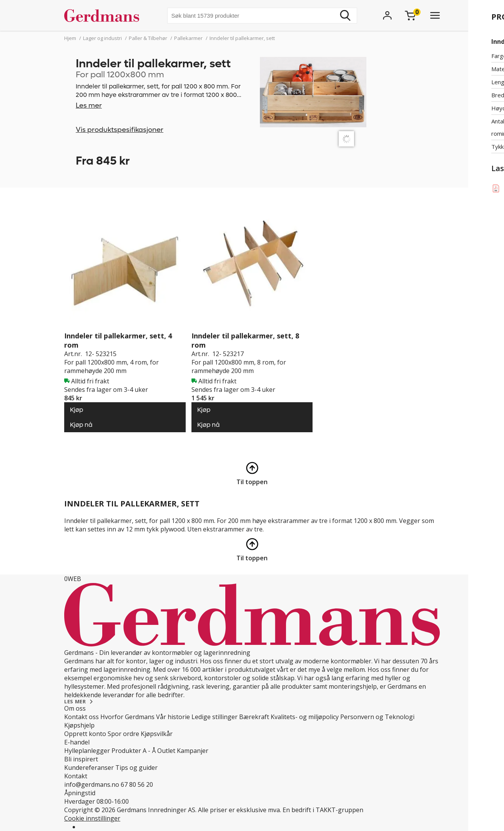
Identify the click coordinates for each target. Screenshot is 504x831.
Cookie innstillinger (92, 818)
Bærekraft (254, 717)
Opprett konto (85, 734)
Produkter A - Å (134, 751)
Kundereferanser (89, 768)
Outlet (166, 751)
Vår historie (173, 717)
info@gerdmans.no (92, 784)
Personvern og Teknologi (377, 717)
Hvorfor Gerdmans (127, 717)
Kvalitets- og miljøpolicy (305, 717)
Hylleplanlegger (87, 751)
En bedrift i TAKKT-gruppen (323, 810)
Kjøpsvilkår (157, 734)
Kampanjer (193, 751)
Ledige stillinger (215, 717)
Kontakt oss (82, 717)
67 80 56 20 (137, 784)
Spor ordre (123, 734)
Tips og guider (136, 768)
